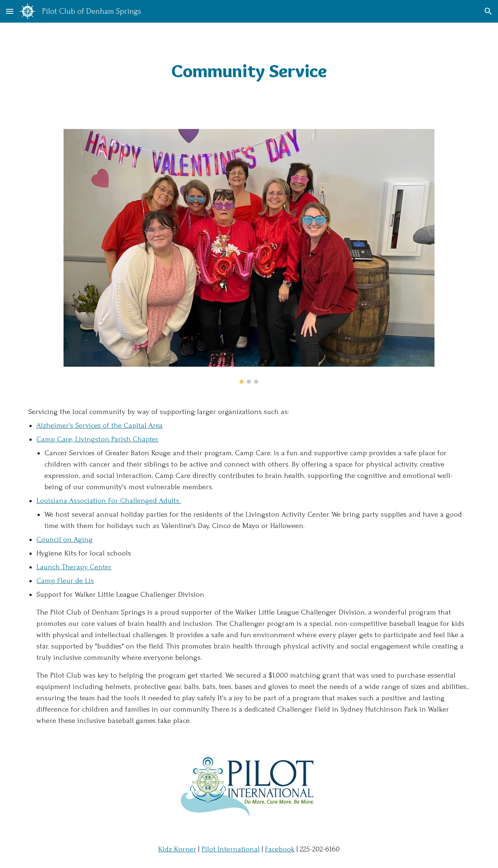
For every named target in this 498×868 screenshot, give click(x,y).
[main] (249, 71)
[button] (10, 11)
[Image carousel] (249, 257)
